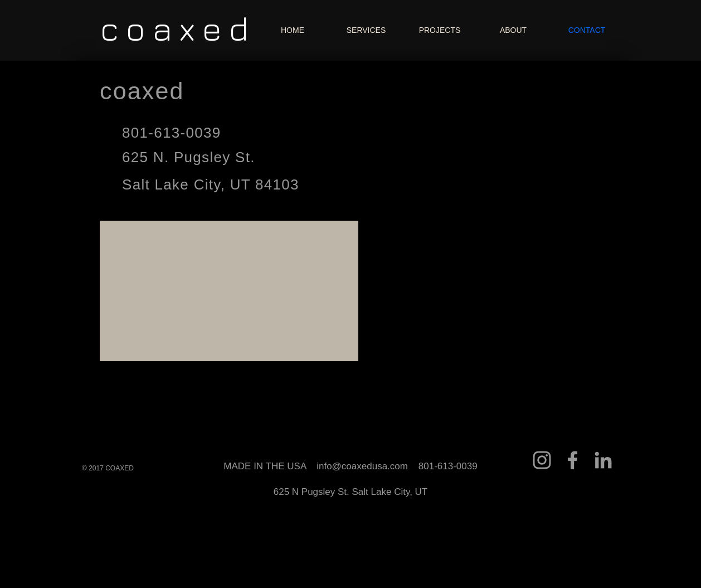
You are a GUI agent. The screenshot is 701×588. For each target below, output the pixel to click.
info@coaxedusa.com (362, 466)
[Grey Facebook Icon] (573, 460)
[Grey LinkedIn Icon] (603, 460)
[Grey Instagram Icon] (542, 460)
